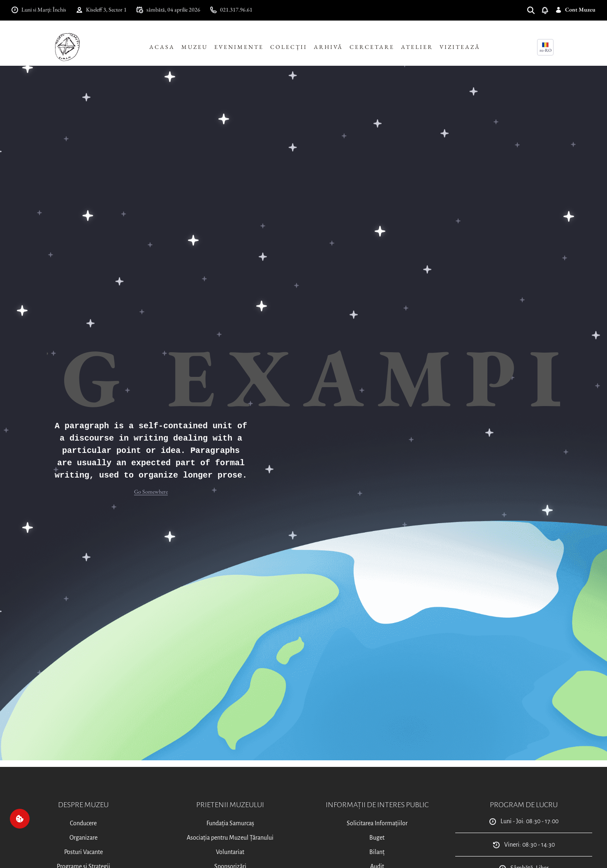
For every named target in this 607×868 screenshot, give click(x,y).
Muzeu (195, 47)
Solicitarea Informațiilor (377, 823)
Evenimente (239, 47)
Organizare (83, 838)
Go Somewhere (151, 492)
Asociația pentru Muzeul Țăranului (230, 838)
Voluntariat (230, 852)
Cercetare (372, 47)
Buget (377, 838)
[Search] (534, 10)
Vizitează (460, 47)
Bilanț (377, 852)
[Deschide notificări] (548, 10)
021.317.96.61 (231, 9)
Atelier (417, 47)
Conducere (83, 823)
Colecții (289, 47)
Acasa (162, 47)
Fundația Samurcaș (230, 823)
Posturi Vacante (83, 852)
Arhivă (328, 47)
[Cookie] (20, 819)
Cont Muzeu (575, 9)
